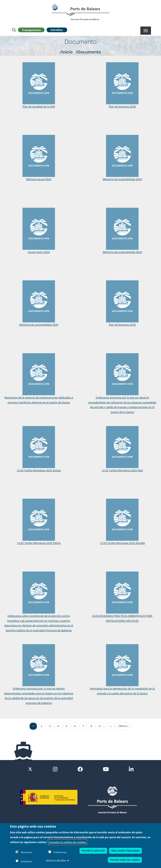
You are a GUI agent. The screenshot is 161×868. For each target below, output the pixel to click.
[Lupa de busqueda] (14, 30)
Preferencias (60, 852)
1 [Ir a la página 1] (33, 726)
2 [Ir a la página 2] (42, 726)
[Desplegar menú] (146, 31)
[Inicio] (80, 12)
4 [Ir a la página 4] (58, 726)
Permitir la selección (93, 851)
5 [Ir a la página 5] (67, 726)
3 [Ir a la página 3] (50, 726)
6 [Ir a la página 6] (75, 726)
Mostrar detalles (58, 860)
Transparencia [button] (31, 30)
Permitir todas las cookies (125, 860)
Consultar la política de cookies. (68, 842)
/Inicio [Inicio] (66, 52)
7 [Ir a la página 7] (83, 726)
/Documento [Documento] (88, 52)
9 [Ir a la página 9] (100, 726)
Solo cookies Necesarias (125, 851)
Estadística (26, 861)
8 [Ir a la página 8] (91, 726)
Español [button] (57, 30)
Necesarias (26, 852)
